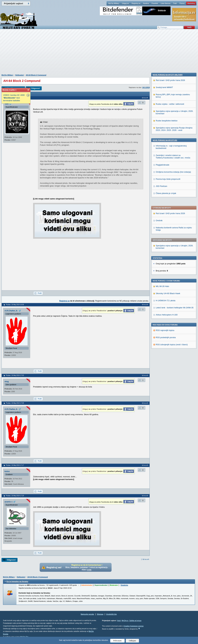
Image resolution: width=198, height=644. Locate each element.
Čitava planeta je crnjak (166, 386)
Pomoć (182, 3)
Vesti (119, 621)
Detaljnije (124, 585)
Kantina (146, 3)
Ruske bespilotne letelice (167, 314)
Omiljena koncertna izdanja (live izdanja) (173, 365)
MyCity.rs (125, 621)
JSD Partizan (161, 379)
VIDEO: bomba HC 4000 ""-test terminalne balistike (14, 98)
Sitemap (100, 614)
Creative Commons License (134, 626)
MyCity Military (114, 3)
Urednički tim (111, 614)
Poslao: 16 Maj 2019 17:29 (15, 496)
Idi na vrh (146, 559)
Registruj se (136, 3)
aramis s (9, 502)
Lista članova (165, 3)
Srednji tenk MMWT (164, 280)
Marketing (191, 3)
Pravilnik (155, 3)
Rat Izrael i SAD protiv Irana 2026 (170, 126)
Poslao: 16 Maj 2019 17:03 (15, 375)
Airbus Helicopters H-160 (167, 228)
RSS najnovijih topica (165, 243)
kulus (7, 471)
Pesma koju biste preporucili (168, 372)
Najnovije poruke (87, 614)
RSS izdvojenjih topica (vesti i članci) (172, 258)
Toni (6, 104)
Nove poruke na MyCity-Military (168, 268)
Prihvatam (117, 641)
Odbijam (132, 641)
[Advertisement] (99, 53)
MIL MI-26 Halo (162, 199)
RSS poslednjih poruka (166, 250)
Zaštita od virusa (135, 621)
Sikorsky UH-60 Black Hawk (168, 206)
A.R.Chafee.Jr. (11, 311)
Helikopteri (20, 75)
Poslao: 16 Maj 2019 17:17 (15, 465)
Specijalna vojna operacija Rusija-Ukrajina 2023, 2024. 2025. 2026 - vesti (174, 322)
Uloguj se (125, 3)
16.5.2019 (146, 87)
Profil (40, 293)
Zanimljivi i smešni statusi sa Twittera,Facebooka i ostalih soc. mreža (173, 349)
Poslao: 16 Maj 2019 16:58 (15, 305)
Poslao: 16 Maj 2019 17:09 (15, 403)
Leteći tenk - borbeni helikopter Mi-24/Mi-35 (175, 221)
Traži (175, 3)
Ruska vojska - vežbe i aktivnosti (170, 297)
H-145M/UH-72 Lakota (166, 214)
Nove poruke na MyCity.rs (165, 333)
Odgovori (35, 88)
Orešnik (159, 134)
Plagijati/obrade (163, 358)
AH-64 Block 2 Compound (36, 75)
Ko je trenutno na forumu (17, 582)
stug (7, 381)
